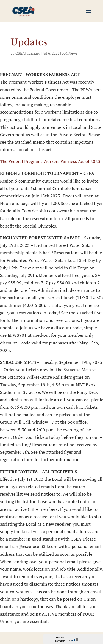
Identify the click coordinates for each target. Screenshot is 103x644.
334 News (70, 53)
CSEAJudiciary (28, 53)
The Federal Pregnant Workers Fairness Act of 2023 (50, 161)
